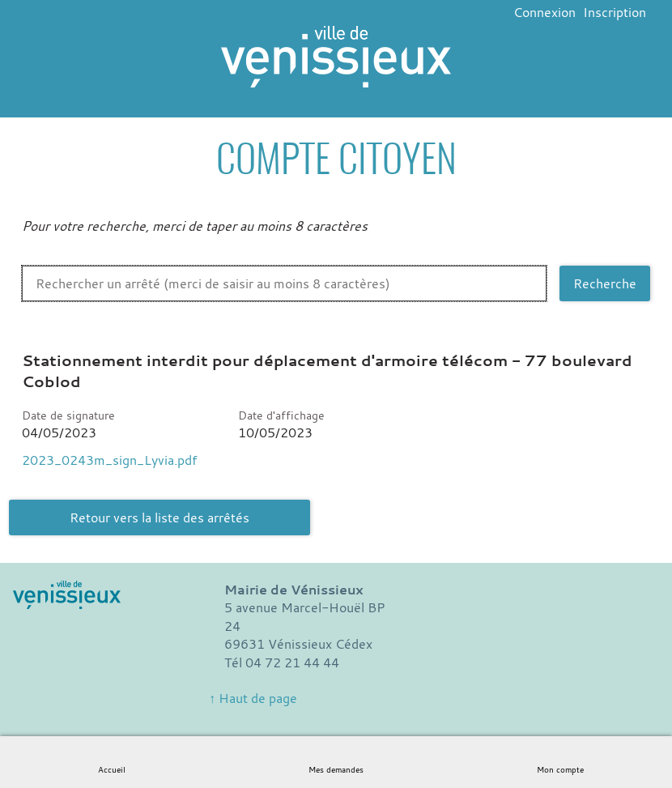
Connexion (544, 12)
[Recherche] (605, 283)
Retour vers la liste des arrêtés (159, 518)
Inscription (615, 12)
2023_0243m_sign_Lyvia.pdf (109, 460)
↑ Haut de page (253, 698)
